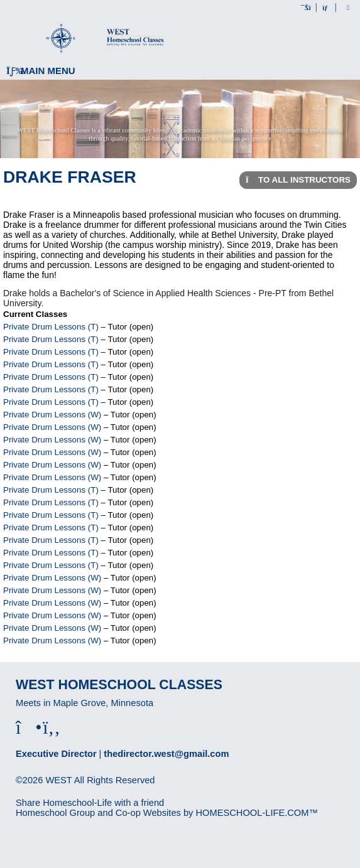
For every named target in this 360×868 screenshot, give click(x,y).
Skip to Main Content (68, 790)
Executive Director (56, 754)
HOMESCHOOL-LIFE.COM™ (257, 813)
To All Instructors (298, 180)
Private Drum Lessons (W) (52, 415)
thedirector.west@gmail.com (166, 754)
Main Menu (41, 71)
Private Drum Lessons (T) (51, 327)
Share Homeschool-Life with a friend (90, 803)
